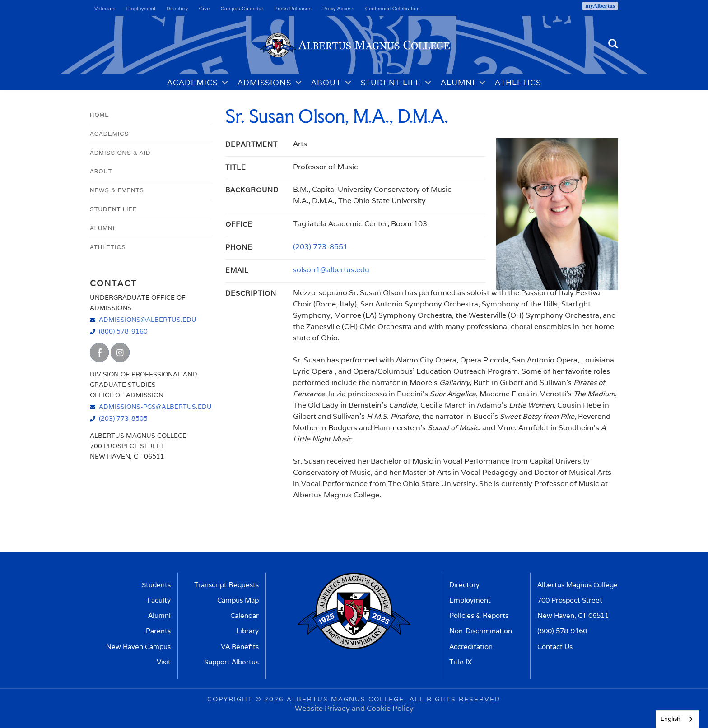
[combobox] (677, 719)
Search (613, 44)
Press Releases (293, 9)
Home (100, 115)
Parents (158, 631)
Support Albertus (231, 662)
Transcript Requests (226, 585)
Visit (164, 662)
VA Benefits (240, 647)
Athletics (518, 83)
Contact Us (555, 647)
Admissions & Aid (120, 153)
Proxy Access (338, 9)
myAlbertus (600, 6)
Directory (177, 9)
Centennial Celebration (393, 9)
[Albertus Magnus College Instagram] (120, 352)
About (326, 83)
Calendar (245, 615)
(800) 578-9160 (123, 331)
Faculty (159, 600)
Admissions (264, 83)
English (671, 719)
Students (156, 585)
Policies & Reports (479, 615)
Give (204, 9)
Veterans (105, 9)
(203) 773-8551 (320, 246)
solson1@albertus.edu (331, 269)
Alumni (458, 83)
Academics (192, 83)
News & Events (117, 190)
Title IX (461, 662)
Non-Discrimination (481, 631)
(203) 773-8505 (123, 418)
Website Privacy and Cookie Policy (354, 708)
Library (247, 631)
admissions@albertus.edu (148, 319)
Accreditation (471, 647)
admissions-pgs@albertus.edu (155, 406)
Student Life (391, 83)
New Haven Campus (138, 647)
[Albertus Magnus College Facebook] (99, 352)
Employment (141, 9)
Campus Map (238, 600)
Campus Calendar (242, 9)
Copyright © (234, 699)
